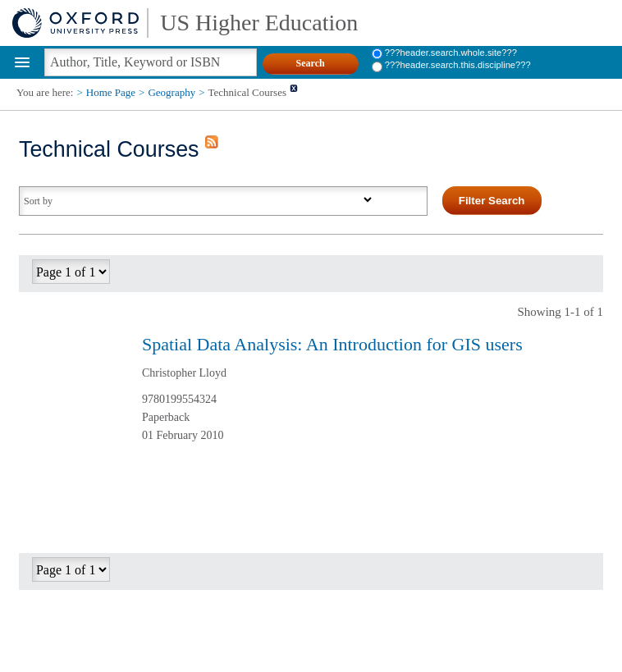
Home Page (111, 92)
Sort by (38, 201)
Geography (172, 92)
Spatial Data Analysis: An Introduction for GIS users (332, 344)
